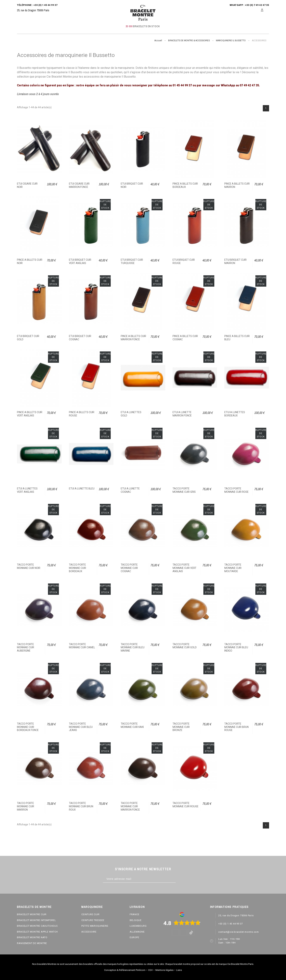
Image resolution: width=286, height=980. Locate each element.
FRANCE (135, 914)
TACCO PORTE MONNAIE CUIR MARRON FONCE (130, 806)
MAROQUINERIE (92, 907)
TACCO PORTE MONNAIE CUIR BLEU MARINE (133, 647)
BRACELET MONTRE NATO (32, 937)
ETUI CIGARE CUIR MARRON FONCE (79, 185)
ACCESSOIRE (89, 932)
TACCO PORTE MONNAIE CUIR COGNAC (129, 568)
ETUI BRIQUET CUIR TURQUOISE (132, 261)
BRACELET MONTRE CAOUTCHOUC (37, 926)
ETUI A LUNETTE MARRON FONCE (182, 414)
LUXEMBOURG (138, 926)
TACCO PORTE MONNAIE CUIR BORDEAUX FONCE (28, 727)
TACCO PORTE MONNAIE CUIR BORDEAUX (78, 568)
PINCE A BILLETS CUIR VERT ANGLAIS (30, 414)
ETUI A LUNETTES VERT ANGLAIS (27, 490)
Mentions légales (164, 970)
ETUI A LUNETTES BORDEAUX (235, 414)
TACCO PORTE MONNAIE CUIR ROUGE (185, 805)
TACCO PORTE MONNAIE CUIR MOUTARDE (233, 568)
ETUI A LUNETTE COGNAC (130, 490)
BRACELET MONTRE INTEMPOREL (36, 920)
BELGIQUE (136, 920)
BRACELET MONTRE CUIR (32, 914)
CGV (150, 970)
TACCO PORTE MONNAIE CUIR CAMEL (82, 646)
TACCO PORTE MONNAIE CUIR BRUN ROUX (81, 806)
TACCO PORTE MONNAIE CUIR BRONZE (181, 727)
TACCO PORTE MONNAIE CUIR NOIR (29, 566)
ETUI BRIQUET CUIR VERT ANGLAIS (80, 261)
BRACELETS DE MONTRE (34, 907)
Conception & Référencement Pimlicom (125, 970)
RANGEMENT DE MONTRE (32, 943)
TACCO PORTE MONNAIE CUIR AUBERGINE (26, 647)
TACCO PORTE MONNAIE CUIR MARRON (26, 806)
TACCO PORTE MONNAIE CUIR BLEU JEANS (81, 727)
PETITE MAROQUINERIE (95, 926)
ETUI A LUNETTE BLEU (82, 489)
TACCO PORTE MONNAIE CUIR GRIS (184, 490)
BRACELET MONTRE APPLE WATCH (37, 932)
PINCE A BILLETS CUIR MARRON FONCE (133, 338)
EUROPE (134, 937)
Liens (179, 970)
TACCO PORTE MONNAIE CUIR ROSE (236, 490)
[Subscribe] (179, 879)
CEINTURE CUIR (90, 914)
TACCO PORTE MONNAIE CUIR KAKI (132, 725)
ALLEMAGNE (137, 932)
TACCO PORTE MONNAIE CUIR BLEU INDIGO (236, 647)
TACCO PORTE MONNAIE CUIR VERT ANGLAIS (184, 568)
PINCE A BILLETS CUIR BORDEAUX (185, 185)
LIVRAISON (137, 907)
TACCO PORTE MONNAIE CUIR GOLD (185, 646)
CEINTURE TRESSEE (93, 920)
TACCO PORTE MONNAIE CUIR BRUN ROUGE (236, 727)
